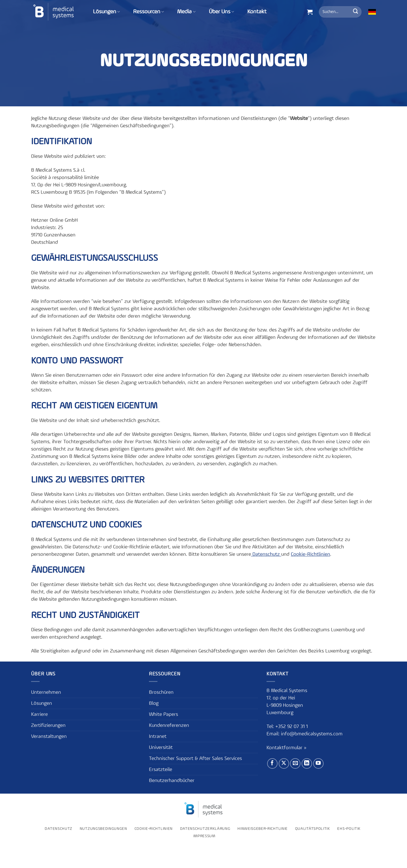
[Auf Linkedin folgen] (307, 763)
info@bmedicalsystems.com (312, 734)
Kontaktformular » (286, 748)
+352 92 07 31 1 (292, 727)
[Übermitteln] (356, 12)
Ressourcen (149, 12)
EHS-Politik (349, 829)
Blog (154, 703)
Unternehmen (46, 692)
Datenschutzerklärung (205, 829)
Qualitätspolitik (313, 829)
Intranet (158, 736)
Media (186, 12)
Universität (161, 748)
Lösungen (106, 12)
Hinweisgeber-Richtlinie (263, 829)
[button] (310, 12)
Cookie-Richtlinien (310, 554)
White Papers (164, 714)
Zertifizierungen (48, 725)
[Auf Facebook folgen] (272, 763)
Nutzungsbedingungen (103, 829)
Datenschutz (266, 554)
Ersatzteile (161, 770)
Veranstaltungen (49, 736)
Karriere (39, 714)
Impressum (204, 836)
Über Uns (221, 12)
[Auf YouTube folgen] (318, 763)
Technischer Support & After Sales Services (195, 759)
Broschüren (161, 692)
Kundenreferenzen (169, 725)
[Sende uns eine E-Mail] (295, 763)
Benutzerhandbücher (172, 781)
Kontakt (257, 12)
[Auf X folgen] (284, 763)
